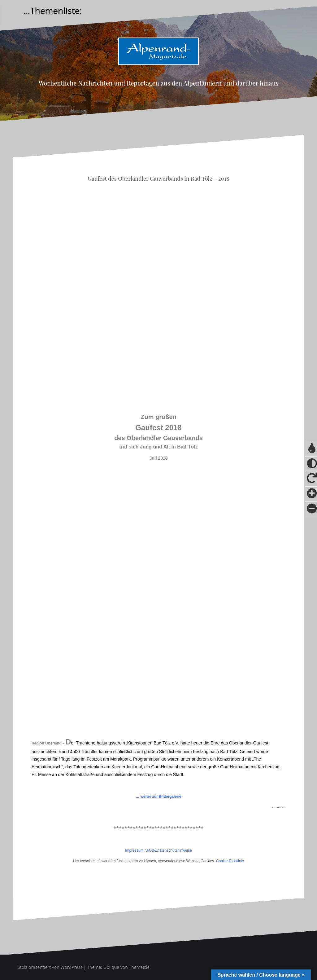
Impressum (134, 850)
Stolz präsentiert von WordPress (50, 967)
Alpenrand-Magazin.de (158, 70)
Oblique (111, 967)
